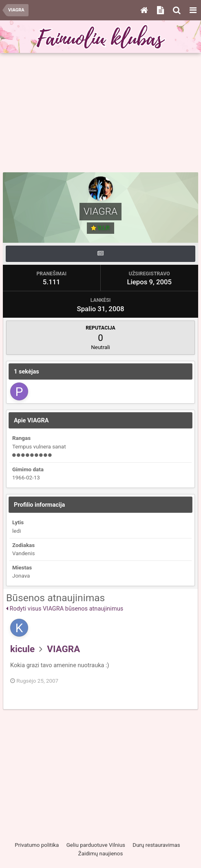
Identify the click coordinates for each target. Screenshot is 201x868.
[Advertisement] (102, 113)
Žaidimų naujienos (101, 854)
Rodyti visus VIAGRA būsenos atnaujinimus (65, 609)
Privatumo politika (37, 845)
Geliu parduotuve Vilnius (96, 845)
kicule (22, 649)
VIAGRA (63, 649)
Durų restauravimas (156, 845)
